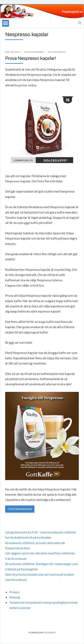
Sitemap (15, 597)
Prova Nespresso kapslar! (30, 58)
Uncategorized (34, 52)
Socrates (50, 633)
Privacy (14, 592)
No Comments (57, 52)
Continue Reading (20, 509)
